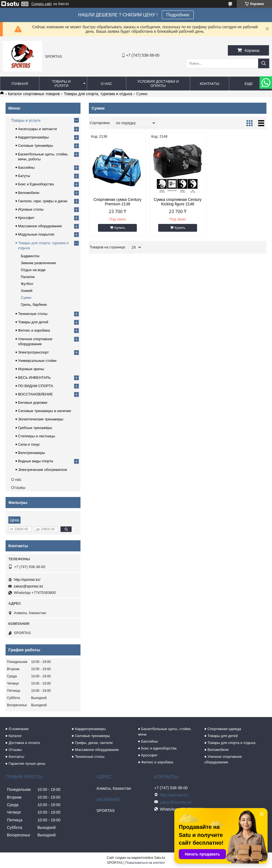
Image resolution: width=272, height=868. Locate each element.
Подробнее (178, 15)
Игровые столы (31, 209)
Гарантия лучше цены (27, 764)
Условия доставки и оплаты (158, 84)
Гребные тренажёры (35, 428)
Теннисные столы (33, 314)
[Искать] (264, 63)
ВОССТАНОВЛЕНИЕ (36, 394)
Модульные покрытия (36, 234)
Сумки (26, 298)
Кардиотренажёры (33, 137)
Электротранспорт (33, 352)
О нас (106, 84)
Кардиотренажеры (90, 729)
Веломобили (29, 193)
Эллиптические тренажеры (41, 419)
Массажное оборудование (40, 226)
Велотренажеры (32, 453)
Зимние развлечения (38, 263)
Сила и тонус (29, 444)
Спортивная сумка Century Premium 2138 (117, 202)
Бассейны (26, 167)
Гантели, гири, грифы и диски (43, 201)
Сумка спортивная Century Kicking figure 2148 (178, 202)
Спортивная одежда (224, 729)
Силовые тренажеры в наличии (45, 411)
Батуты (24, 176)
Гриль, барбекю (34, 305)
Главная (20, 84)
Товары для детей (33, 322)
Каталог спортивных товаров (34, 94)
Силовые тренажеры (92, 736)
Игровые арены (31, 369)
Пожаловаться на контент (145, 863)
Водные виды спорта (36, 461)
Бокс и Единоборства (36, 184)
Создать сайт (42, 4)
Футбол (27, 284)
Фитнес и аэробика (34, 330)
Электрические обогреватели (43, 470)
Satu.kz (160, 858)
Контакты (210, 84)
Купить (120, 228)
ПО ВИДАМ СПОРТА (36, 386)
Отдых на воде (33, 270)
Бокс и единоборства (159, 748)
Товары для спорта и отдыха (231, 743)
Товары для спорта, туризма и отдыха (98, 94)
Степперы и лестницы (36, 436)
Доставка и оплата (24, 743)
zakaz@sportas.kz (28, 586)
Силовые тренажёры (36, 146)
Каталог (15, 736)
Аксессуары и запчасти (37, 129)
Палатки (28, 277)
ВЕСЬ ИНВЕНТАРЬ (34, 378)
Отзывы (18, 488)
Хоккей (27, 291)
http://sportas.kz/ (27, 580)
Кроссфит (26, 218)
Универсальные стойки (37, 361)
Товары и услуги (61, 84)
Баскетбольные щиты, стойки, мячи (165, 732)
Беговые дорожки (33, 403)
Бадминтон (30, 256)
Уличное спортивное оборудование (223, 759)
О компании (19, 729)
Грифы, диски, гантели (94, 743)
